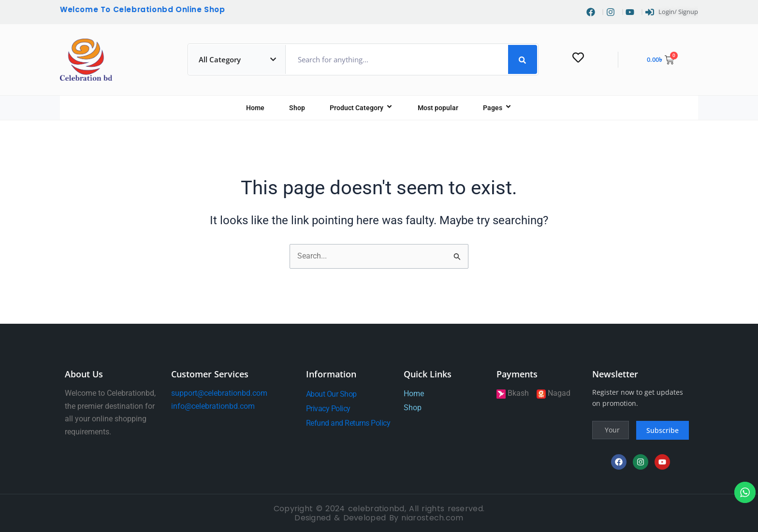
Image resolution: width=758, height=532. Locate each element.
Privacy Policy (328, 409)
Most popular (438, 108)
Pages (497, 108)
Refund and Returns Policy (348, 423)
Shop (297, 108)
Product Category (361, 108)
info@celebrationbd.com (213, 406)
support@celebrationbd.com (219, 393)
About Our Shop (331, 394)
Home (255, 108)
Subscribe (663, 430)
